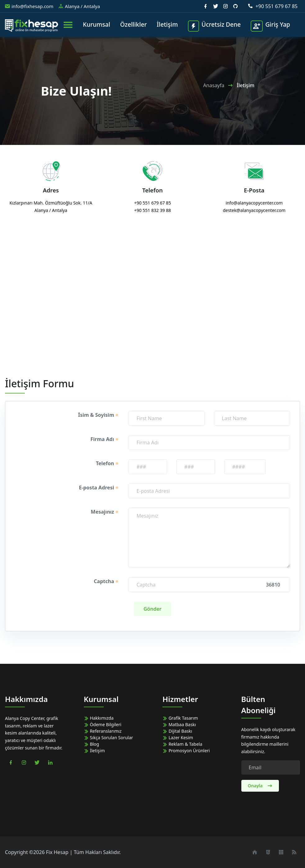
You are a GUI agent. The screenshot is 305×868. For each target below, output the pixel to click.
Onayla (260, 786)
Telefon (108, 463)
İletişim (94, 751)
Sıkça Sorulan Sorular (109, 738)
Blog (91, 744)
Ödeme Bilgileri (103, 724)
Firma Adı (105, 439)
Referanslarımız (103, 731)
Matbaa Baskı (179, 724)
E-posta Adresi (99, 488)
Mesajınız (105, 512)
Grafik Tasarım (180, 718)
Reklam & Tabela (182, 744)
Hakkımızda (99, 718)
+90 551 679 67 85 (273, 6)
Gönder (152, 609)
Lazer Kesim (178, 738)
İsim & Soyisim (98, 415)
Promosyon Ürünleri (186, 751)
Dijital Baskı (177, 731)
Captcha (106, 581)
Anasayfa (214, 85)
